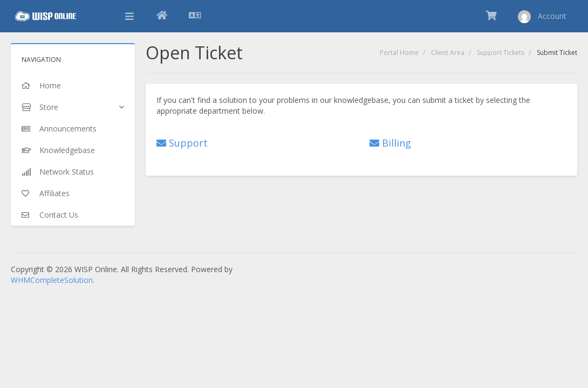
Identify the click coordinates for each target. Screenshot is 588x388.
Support (182, 143)
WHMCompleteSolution (52, 280)
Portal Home (399, 53)
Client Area (448, 53)
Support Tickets (501, 53)
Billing (390, 143)
